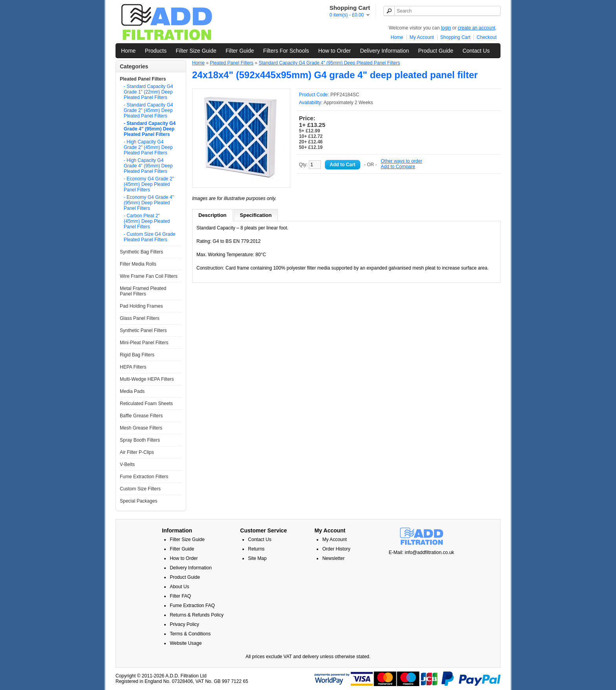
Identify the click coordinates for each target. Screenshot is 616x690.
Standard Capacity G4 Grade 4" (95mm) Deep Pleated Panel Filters (329, 63)
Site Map (257, 558)
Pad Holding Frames (141, 306)
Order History (336, 549)
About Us (179, 587)
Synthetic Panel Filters (143, 330)
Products (156, 51)
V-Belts (127, 464)
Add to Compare (398, 167)
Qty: (310, 165)
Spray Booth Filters (140, 440)
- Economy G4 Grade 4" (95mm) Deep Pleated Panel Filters (149, 203)
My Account (422, 37)
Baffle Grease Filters (141, 416)
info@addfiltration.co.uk (429, 552)
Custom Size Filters (140, 489)
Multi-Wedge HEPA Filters (147, 379)
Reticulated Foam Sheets (146, 404)
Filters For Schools (286, 51)
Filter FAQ (180, 596)
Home (397, 37)
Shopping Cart (456, 37)
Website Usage (186, 643)
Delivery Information (384, 51)
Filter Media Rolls (138, 264)
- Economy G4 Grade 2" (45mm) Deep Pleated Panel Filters (149, 184)
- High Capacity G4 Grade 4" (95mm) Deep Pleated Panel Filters (148, 166)
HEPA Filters (133, 367)
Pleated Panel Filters (143, 79)
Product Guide (436, 51)
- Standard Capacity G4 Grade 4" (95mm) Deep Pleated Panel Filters (150, 129)
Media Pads (132, 391)
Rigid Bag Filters (137, 355)
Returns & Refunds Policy (197, 615)
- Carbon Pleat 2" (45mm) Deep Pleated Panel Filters (147, 221)
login (446, 28)
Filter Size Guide (196, 51)
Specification (256, 215)
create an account (476, 28)
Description (213, 215)
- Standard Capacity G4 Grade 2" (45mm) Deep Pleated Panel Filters (148, 110)
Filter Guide (240, 51)
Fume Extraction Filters (144, 477)
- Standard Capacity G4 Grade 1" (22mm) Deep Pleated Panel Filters (148, 92)
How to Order (335, 51)
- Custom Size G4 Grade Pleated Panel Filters (149, 237)
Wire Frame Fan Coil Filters (149, 276)
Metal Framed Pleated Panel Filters (143, 291)
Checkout (487, 37)
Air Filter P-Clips (137, 452)
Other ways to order (401, 161)
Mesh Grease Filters (141, 428)
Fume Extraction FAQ (192, 606)
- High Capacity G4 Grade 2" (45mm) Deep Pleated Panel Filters (148, 147)
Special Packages (138, 501)
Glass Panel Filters (140, 318)
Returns (256, 549)
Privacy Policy (184, 624)
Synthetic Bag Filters (141, 252)
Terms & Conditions (190, 634)
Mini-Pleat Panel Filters (144, 343)
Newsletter (333, 558)
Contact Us (476, 51)
